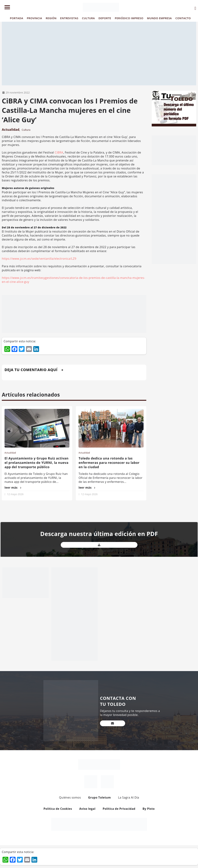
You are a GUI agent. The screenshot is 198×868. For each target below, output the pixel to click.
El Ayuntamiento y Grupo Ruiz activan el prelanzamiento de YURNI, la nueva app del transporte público (37, 463)
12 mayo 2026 (15, 494)
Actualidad (11, 129)
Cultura (26, 130)
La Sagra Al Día (129, 797)
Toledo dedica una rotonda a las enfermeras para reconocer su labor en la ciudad (109, 463)
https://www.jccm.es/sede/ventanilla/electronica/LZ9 (39, 259)
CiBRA (59, 152)
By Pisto (149, 809)
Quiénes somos (70, 797)
